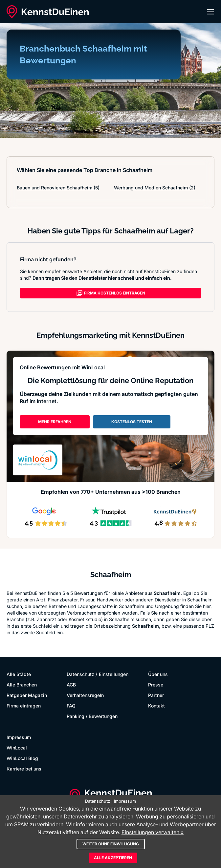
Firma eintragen (24, 706)
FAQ (71, 706)
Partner (156, 695)
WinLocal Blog (22, 758)
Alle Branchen (22, 685)
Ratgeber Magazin (27, 695)
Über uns (158, 674)
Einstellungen (114, 674)
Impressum (19, 737)
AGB (71, 685)
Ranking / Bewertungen (92, 716)
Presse (156, 685)
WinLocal (17, 748)
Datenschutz (80, 674)
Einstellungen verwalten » (153, 832)
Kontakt (156, 706)
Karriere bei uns (24, 769)
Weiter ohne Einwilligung (111, 844)
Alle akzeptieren (113, 858)
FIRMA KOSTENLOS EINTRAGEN (111, 293)
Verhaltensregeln (85, 695)
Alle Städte (19, 674)
